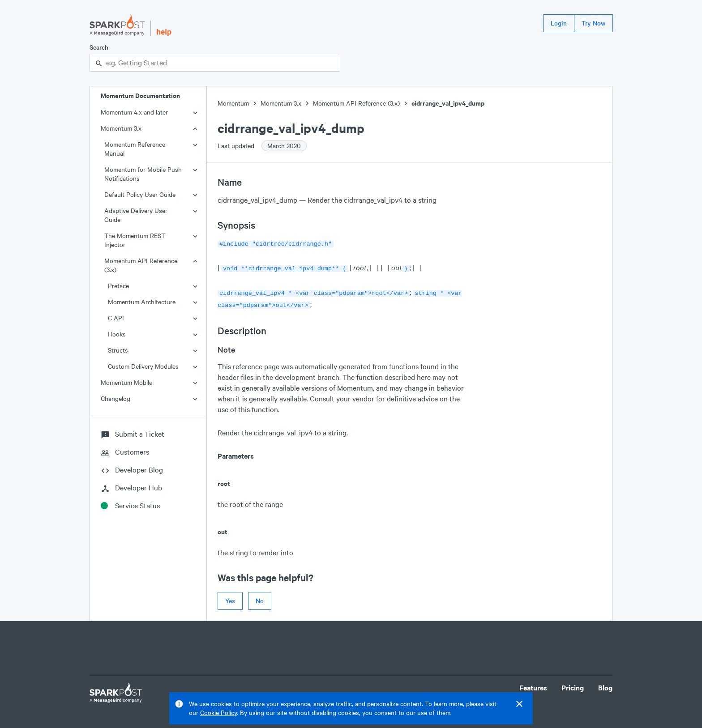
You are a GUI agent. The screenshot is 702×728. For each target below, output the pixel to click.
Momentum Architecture (142, 302)
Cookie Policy (218, 713)
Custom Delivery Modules (143, 366)
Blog (605, 684)
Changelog (116, 398)
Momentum (233, 103)
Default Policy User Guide (140, 194)
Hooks (117, 334)
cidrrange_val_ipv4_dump (448, 103)
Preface (118, 286)
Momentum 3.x (121, 128)
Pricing (573, 684)
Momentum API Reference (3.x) (141, 265)
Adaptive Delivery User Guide (136, 215)
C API (116, 318)
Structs (118, 350)
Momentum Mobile (126, 382)
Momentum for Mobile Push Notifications (143, 174)
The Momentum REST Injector (135, 240)
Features (533, 684)
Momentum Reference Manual (135, 149)
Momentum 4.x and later (134, 112)
